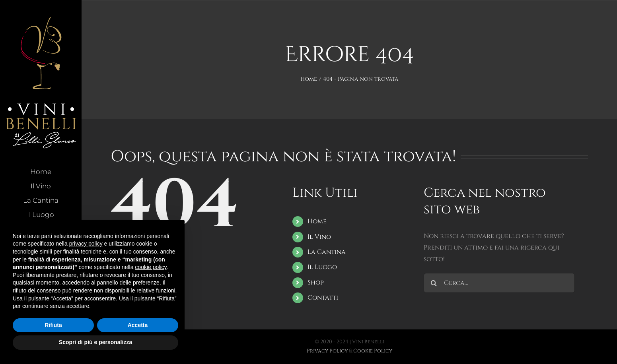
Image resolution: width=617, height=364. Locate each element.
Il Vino (319, 237)
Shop (316, 283)
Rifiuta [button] (53, 325)
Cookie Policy (373, 351)
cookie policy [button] (151, 267)
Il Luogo (322, 267)
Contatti (323, 298)
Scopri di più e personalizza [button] (95, 342)
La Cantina (327, 252)
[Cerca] (434, 283)
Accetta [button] (138, 325)
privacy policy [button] (86, 244)
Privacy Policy (327, 351)
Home (317, 221)
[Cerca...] (499, 283)
